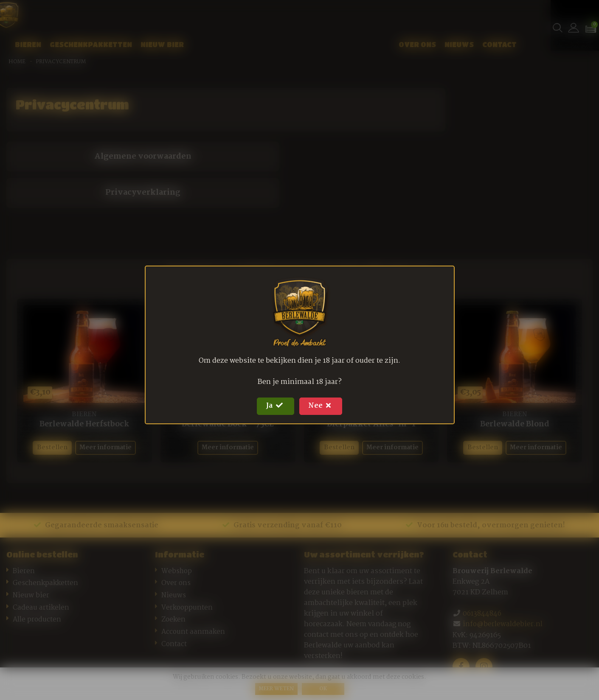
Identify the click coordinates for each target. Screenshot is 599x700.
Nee (323, 406)
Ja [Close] (274, 406)
